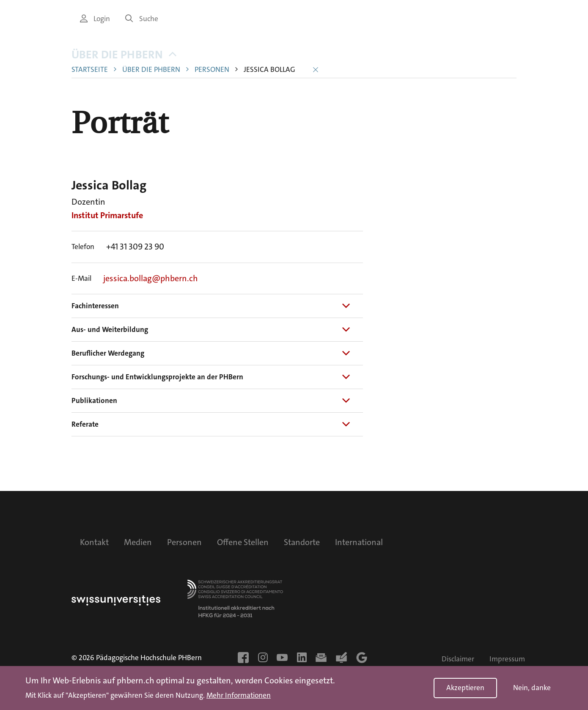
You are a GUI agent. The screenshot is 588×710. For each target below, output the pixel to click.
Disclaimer (458, 659)
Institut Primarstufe (107, 225)
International (359, 542)
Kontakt (94, 542)
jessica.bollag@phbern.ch (151, 288)
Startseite (90, 79)
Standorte (302, 542)
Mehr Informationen (239, 696)
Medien (138, 542)
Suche (142, 19)
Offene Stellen (243, 542)
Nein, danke (532, 688)
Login (95, 19)
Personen (212, 79)
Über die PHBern (124, 64)
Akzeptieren (465, 688)
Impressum (507, 659)
